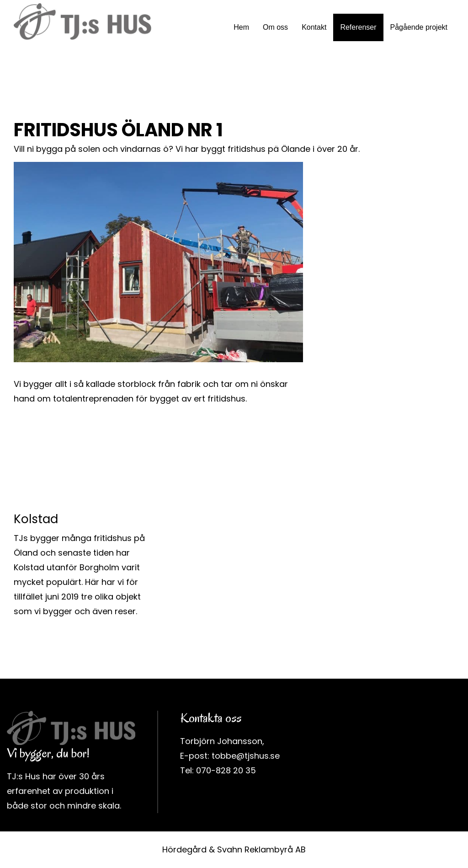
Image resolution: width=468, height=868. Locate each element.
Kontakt (314, 27)
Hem (241, 27)
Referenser (358, 27)
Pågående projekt (419, 27)
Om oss (275, 27)
